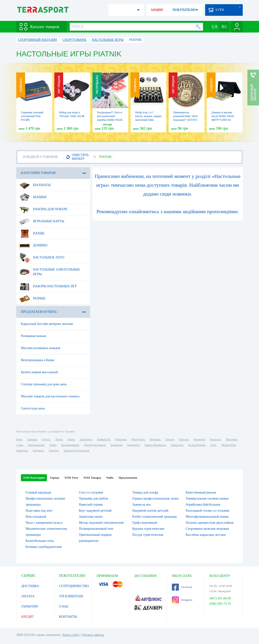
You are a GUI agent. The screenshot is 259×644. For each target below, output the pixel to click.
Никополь (22, 451)
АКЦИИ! (157, 10)
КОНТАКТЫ (68, 617)
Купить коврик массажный (39, 372)
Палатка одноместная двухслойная (210, 523)
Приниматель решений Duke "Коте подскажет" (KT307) (186, 116)
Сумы (20, 445)
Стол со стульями (91, 492)
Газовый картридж (38, 492)
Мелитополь (229, 445)
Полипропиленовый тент (96, 529)
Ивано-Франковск (155, 445)
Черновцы (116, 445)
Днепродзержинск (95, 445)
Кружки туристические (148, 529)
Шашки (33, 197)
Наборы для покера (43, 209)
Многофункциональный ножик (207, 517)
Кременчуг (133, 445)
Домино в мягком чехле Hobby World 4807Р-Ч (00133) (223, 116)
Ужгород (54, 451)
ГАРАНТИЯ (30, 606)
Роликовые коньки (34, 336)
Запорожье (86, 439)
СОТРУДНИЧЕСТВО (74, 586)
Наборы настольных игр (48, 286)
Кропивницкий (70, 445)
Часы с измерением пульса (44, 523)
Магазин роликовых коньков (41, 348)
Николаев (121, 439)
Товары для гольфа (145, 492)
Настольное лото (42, 258)
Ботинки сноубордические (44, 547)
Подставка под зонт (39, 511)
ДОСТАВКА (30, 586)
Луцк (213, 445)
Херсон (170, 439)
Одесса (46, 439)
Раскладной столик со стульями (207, 511)
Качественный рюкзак (201, 492)
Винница (155, 439)
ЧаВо (110, 478)
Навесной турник (91, 505)
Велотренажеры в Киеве (38, 360)
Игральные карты (42, 221)
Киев (19, 439)
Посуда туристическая (148, 535)
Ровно (53, 445)
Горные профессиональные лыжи (156, 499)
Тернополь (177, 445)
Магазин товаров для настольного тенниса (50, 396)
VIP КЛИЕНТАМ (71, 596)
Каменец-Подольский (76, 451)
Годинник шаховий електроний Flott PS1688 (32, 116)
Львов (71, 439)
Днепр (59, 439)
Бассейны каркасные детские (206, 535)
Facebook (182, 587)
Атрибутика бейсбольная (203, 505)
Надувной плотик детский (150, 511)
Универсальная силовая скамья (207, 499)
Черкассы (215, 439)
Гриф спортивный (145, 523)
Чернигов (199, 439)
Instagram (182, 600)
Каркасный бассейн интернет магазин (47, 324)
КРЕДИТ (28, 617)
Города (55, 478)
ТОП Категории (34, 478)
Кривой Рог (104, 439)
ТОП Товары (92, 478)
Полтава (184, 439)
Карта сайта (71, 635)
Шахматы (35, 185)
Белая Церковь (197, 445)
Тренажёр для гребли (94, 499)
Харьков (32, 439)
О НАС (64, 606)
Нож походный (36, 517)
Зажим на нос (142, 505)
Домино (33, 245)
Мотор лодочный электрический (101, 523)
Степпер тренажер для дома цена (44, 384)
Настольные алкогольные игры (50, 270)
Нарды (32, 233)
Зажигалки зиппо (91, 517)
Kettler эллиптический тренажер (155, 517)
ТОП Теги (71, 478)
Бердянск (38, 451)
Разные (32, 298)
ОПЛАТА (28, 596)
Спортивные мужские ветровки (207, 529)
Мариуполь (138, 439)
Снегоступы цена (33, 408)
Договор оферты (93, 635)
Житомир (231, 439)
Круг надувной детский (95, 511)
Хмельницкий (36, 445)
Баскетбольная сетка (40, 541)
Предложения (128, 478)
